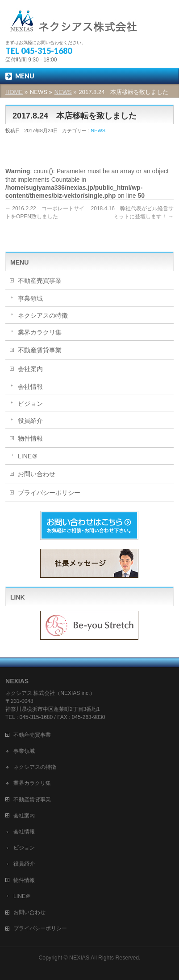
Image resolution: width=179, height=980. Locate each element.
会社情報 (30, 387)
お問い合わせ (37, 474)
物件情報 (30, 438)
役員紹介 (30, 421)
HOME (14, 92)
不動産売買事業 (40, 281)
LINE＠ (28, 456)
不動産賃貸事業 (40, 350)
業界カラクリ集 (40, 332)
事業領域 (30, 298)
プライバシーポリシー (49, 493)
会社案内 (30, 369)
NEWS (63, 92)
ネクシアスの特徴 (43, 315)
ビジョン (30, 404)
